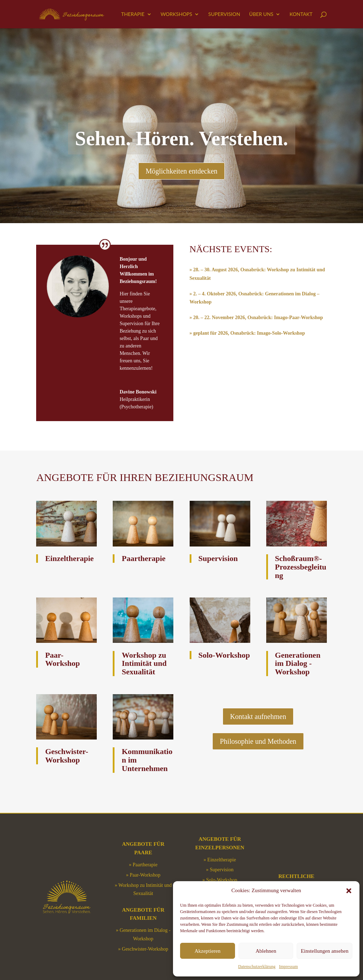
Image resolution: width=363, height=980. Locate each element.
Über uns (261, 14)
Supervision (224, 14)
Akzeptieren (208, 951)
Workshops (176, 14)
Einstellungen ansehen (325, 951)
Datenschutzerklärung (257, 967)
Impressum (288, 967)
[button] (349, 891)
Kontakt (301, 14)
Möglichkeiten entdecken (182, 171)
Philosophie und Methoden (258, 741)
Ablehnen (266, 951)
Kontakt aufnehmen (258, 716)
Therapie (133, 14)
